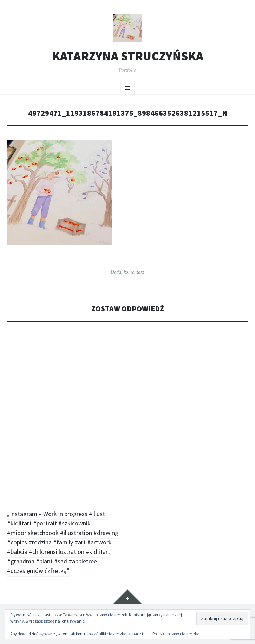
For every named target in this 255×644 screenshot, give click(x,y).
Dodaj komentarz (127, 272)
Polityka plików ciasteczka (176, 634)
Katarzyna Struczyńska (128, 56)
